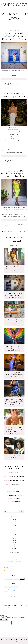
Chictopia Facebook (12, 498)
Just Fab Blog (9, 484)
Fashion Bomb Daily (11, 488)
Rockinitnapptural (11, 491)
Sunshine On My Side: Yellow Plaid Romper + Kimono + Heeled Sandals (14, 36)
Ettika (16, 133)
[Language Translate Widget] (11, 587)
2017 (15, 537)
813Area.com (7, 480)
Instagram (15, 558)
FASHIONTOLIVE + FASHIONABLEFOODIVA (14, 605)
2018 (15, 535)
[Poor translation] (5, 619)
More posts (23, 232)
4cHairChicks (11, 502)
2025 (15, 521)
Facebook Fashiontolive (15, 563)
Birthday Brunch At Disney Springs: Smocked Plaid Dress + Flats (14, 322)
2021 (15, 529)
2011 (15, 549)
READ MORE (14, 79)
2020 (15, 531)
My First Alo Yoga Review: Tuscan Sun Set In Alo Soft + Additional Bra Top (14, 269)
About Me (15, 556)
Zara (19, 127)
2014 (15, 543)
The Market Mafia (8, 476)
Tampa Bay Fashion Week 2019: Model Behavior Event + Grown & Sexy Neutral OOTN (14, 295)
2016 (15, 539)
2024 (15, 523)
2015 (15, 541)
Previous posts (6, 232)
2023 (15, 525)
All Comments (8, 570)
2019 (15, 533)
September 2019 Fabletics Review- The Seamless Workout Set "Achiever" (14, 375)
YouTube (15, 560)
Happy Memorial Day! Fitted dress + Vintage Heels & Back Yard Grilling (14, 174)
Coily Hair (20, 495)
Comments (21, 84)
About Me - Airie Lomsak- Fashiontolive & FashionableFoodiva (14, 348)
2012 (15, 547)
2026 (15, 519)
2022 (15, 527)
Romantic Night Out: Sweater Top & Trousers (14, 95)
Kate (19, 607)
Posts (6, 568)
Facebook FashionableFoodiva (15, 561)
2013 (15, 545)
